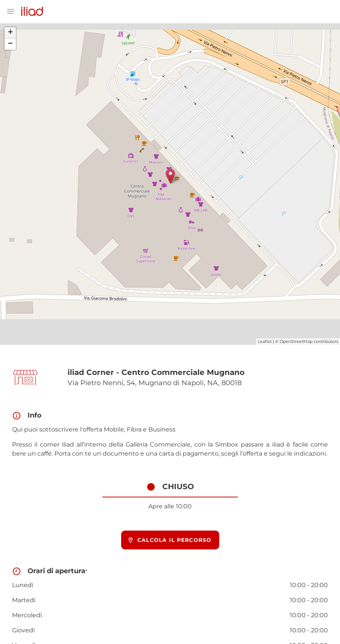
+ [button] (10, 33)
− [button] (10, 44)
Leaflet (265, 341)
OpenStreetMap (296, 341)
